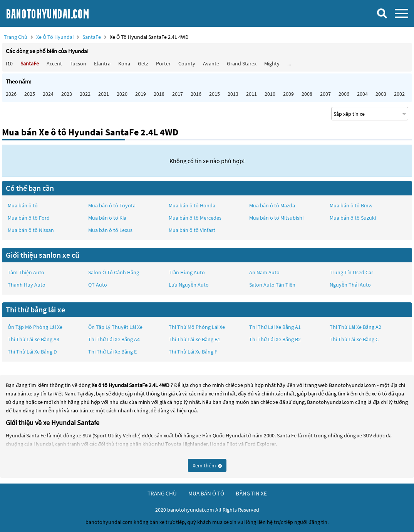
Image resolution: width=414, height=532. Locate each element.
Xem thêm (207, 465)
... (289, 63)
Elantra (102, 63)
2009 (288, 94)
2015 (215, 94)
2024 (48, 94)
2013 (233, 94)
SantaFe (92, 37)
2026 (11, 94)
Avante (211, 63)
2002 (399, 94)
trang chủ (162, 493)
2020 (122, 94)
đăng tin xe (251, 493)
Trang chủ (16, 37)
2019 (141, 94)
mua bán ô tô (206, 493)
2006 (344, 94)
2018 (159, 94)
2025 (30, 94)
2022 (85, 94)
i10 (9, 63)
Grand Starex (242, 63)
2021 (104, 94)
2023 (67, 94)
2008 (307, 94)
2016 (196, 94)
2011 (251, 94)
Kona (124, 63)
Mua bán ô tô (23, 205)
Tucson (78, 63)
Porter (163, 63)
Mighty (272, 63)
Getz (143, 63)
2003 (381, 94)
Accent (54, 63)
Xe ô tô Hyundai (55, 37)
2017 (178, 94)
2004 (362, 94)
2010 (270, 94)
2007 (325, 94)
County (187, 63)
